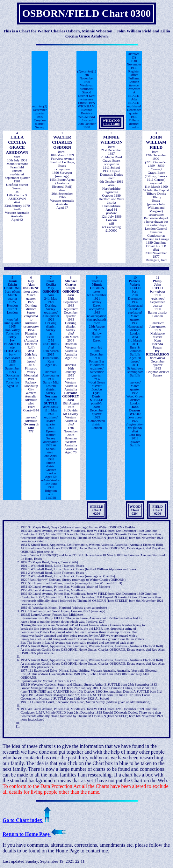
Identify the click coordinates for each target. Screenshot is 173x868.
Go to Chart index (27, 820)
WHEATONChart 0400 (112, 122)
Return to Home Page (34, 834)
